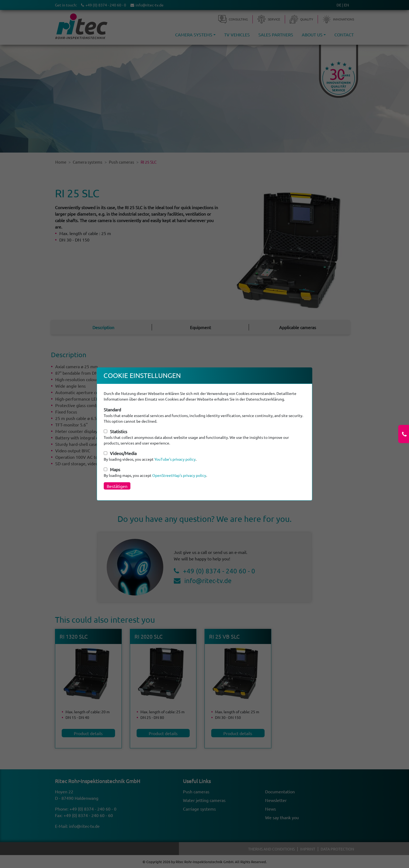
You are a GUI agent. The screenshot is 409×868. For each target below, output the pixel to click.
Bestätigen (117, 486)
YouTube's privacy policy (175, 459)
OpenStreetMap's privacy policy (179, 475)
